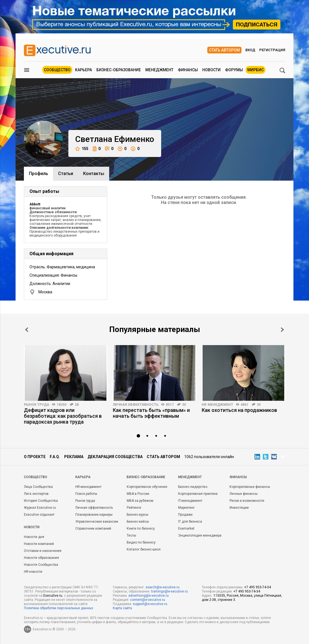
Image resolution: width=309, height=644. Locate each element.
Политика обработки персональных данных (58, 608)
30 (184, 405)
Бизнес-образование (119, 70)
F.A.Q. (55, 457)
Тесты (131, 535)
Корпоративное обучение (147, 487)
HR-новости (33, 572)
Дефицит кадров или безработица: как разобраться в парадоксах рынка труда (63, 416)
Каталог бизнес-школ (144, 549)
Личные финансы (244, 494)
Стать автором (224, 50)
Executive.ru (53, 596)
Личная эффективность (136, 405)
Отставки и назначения (43, 551)
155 (82, 149)
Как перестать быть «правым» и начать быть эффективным (151, 413)
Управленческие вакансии (97, 522)
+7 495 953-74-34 (258, 587)
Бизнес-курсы (138, 515)
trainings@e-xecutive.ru (170, 591)
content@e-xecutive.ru (148, 600)
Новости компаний (39, 544)
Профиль (38, 174)
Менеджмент (159, 70)
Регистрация (272, 50)
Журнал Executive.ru (40, 508)
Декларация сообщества (115, 457)
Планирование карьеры (94, 515)
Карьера (84, 70)
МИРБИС (256, 70)
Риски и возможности (247, 501)
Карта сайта (122, 608)
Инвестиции (239, 508)
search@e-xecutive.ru (163, 587)
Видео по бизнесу (141, 542)
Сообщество (57, 70)
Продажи (185, 515)
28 (77, 405)
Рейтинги (134, 508)
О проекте (35, 457)
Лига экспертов (36, 494)
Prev (27, 330)
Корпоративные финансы (250, 487)
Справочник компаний (93, 529)
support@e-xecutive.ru (150, 604)
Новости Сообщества (41, 565)
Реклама (74, 457)
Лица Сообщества (38, 487)
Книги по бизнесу (141, 529)
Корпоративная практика (198, 494)
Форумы (234, 70)
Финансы (188, 70)
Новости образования (41, 558)
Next (282, 330)
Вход (250, 50)
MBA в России (138, 494)
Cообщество (36, 477)
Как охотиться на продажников (239, 410)
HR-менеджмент (217, 405)
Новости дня (34, 537)
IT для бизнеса (190, 522)
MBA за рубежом (140, 501)
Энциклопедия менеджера (200, 535)
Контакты (94, 174)
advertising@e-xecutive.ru (149, 596)
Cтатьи (66, 174)
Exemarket (186, 529)
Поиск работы (86, 494)
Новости (211, 70)
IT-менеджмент (190, 501)
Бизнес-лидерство (193, 487)
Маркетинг (186, 508)
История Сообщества (41, 501)
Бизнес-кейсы (138, 522)
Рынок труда (37, 405)
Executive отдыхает (39, 515)
